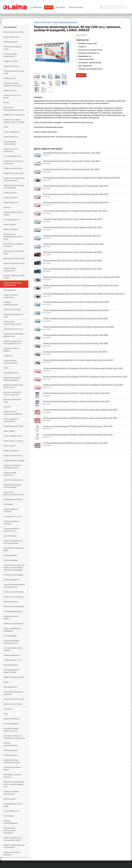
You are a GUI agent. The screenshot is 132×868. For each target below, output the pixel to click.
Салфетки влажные (11, 755)
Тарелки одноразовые (12, 580)
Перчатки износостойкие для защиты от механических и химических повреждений (14, 567)
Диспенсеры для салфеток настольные (13, 245)
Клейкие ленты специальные (14, 115)
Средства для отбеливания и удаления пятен (14, 335)
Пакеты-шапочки (10, 799)
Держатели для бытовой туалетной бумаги (12, 486)
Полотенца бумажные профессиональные (11, 642)
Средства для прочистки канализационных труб (12, 342)
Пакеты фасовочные (11, 137)
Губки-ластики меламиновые (14, 606)
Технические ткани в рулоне (14, 699)
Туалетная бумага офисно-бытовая (13, 213)
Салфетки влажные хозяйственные (11, 296)
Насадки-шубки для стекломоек (11, 510)
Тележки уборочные (11, 202)
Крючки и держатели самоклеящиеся (11, 420)
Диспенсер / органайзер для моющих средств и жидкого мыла (14, 784)
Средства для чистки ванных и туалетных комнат (14, 179)
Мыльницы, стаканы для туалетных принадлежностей (14, 737)
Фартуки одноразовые (12, 220)
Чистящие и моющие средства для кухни (11, 730)
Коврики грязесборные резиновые (12, 853)
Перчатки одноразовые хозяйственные (13, 284)
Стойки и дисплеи (10, 193)
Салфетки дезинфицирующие (10, 303)
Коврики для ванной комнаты (11, 617)
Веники (6, 682)
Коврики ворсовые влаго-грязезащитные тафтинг (13, 839)
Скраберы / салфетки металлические (11, 793)
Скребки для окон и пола (13, 660)
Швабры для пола (10, 90)
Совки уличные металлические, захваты (12, 323)
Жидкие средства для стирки (14, 263)
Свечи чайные (9, 816)
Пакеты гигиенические (12, 132)
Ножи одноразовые (10, 687)
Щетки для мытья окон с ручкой (12, 97)
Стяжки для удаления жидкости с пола (11, 530)
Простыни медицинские (12, 156)
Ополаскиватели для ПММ (13, 426)
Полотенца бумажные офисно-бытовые (11, 671)
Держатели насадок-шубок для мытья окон (13, 386)
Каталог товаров (46, 22)
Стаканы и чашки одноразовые (10, 474)
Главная (37, 22)
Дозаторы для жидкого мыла (14, 258)
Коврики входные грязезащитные (10, 269)
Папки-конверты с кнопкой (13, 441)
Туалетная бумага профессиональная (11, 362)
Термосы (7, 207)
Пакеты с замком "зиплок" (13, 436)
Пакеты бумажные (10, 636)
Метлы (6, 127)
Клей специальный (10, 42)
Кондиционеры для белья (13, 499)
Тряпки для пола (9, 78)
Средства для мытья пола (13, 329)
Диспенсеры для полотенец (14, 32)
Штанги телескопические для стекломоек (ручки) (14, 586)
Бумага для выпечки (11, 229)
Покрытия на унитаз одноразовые (11, 150)
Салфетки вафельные (12, 655)
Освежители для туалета (13, 516)
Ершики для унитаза (11, 37)
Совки (6, 714)
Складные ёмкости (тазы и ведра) (13, 805)
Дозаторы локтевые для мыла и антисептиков (12, 393)
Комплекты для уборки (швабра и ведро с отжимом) (14, 121)
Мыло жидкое (8, 504)
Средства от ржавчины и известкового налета (12, 467)
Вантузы (7, 103)
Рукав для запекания (11, 451)
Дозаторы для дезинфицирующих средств (14, 109)
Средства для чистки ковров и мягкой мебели (14, 187)
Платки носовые (9, 446)
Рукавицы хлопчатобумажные (11, 822)
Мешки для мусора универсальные (10, 55)
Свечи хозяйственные (11, 811)
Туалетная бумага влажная (13, 480)
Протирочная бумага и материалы (12, 522)
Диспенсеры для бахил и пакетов (13, 769)
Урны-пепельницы (10, 536)
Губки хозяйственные (11, 373)
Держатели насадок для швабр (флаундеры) (12, 379)
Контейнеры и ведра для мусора (13, 48)
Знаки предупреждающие (13, 611)
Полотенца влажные (11, 750)
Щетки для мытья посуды (13, 704)
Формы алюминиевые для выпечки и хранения (13, 542)
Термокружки (8, 356)
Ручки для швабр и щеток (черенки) (13, 649)
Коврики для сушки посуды (13, 624)
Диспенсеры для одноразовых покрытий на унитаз (13, 237)
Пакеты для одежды (11, 560)
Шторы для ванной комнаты (14, 592)
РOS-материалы (9, 290)
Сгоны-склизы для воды (12, 310)
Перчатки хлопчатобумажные (11, 744)
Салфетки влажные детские (14, 677)
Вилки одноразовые (11, 665)
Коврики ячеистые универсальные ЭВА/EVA (13, 413)
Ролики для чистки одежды (13, 575)
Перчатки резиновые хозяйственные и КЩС (12, 761)
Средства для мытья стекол (14, 173)
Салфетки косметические (13, 456)
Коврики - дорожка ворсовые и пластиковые (14, 846)
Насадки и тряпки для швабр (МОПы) (14, 277)
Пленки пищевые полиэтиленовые (10, 143)
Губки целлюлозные (11, 602)
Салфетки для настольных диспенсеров (13, 162)
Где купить (81, 75)
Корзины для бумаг (10, 555)
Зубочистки (8, 709)
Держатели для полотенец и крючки (14, 549)
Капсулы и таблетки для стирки (12, 401)
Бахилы (6, 368)
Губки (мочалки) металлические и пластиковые (10, 830)
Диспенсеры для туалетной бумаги (13, 252)
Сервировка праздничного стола (13, 316)
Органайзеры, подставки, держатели (13, 776)
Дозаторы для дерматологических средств (14, 493)
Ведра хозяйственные (12, 719)
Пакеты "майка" (9, 431)
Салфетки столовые (11, 61)
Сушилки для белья (11, 198)
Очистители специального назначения (13, 693)
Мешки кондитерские (11, 724)
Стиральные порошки (11, 66)
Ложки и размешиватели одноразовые (12, 630)
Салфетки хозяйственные (13, 168)
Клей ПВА (7, 407)
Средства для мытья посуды (14, 460)
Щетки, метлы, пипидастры (13, 597)
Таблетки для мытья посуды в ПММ (14, 72)
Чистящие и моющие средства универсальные (13, 84)
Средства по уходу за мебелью (11, 350)
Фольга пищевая (9, 224)
